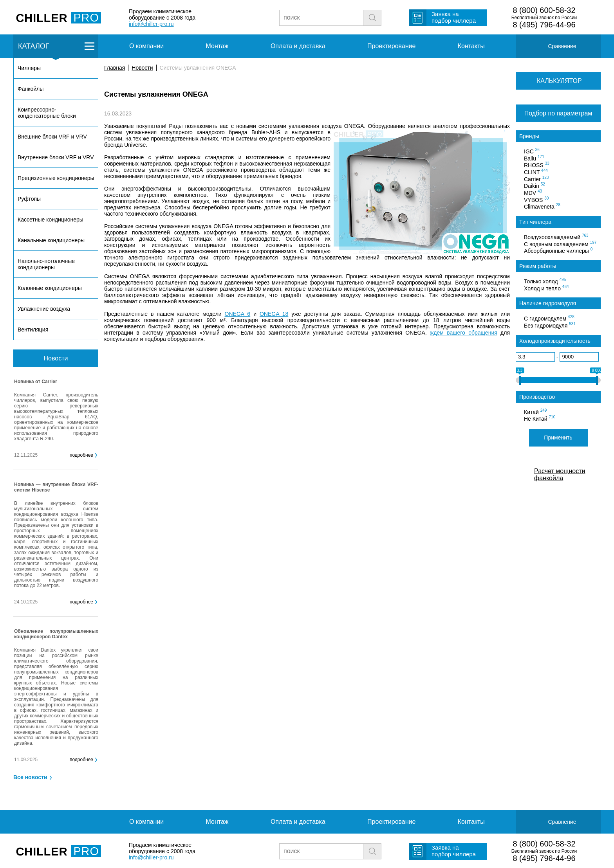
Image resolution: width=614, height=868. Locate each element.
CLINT (536, 172)
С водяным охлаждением (560, 244)
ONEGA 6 (238, 314)
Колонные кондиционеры (50, 288)
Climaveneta (542, 206)
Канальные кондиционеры (51, 240)
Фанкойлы (31, 89)
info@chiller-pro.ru (151, 24)
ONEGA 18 (274, 314)
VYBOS (536, 200)
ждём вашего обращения (464, 333)
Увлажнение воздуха (44, 309)
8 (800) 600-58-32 (544, 10)
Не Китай (540, 418)
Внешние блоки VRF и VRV (52, 137)
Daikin (535, 185)
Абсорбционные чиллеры (558, 250)
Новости (142, 68)
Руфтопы (29, 199)
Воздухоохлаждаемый (556, 237)
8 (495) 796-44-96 (544, 25)
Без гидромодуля (550, 325)
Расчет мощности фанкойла (560, 475)
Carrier (536, 179)
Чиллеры (29, 68)
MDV (533, 193)
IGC (532, 151)
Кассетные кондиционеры (51, 220)
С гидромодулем (549, 318)
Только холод (545, 281)
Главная (115, 68)
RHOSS (537, 165)
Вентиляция (33, 330)
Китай (535, 412)
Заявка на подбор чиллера (454, 17)
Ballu (534, 158)
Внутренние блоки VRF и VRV (56, 157)
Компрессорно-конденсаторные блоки (47, 113)
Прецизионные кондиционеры (56, 178)
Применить (558, 438)
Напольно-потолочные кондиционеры (46, 264)
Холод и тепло (546, 288)
